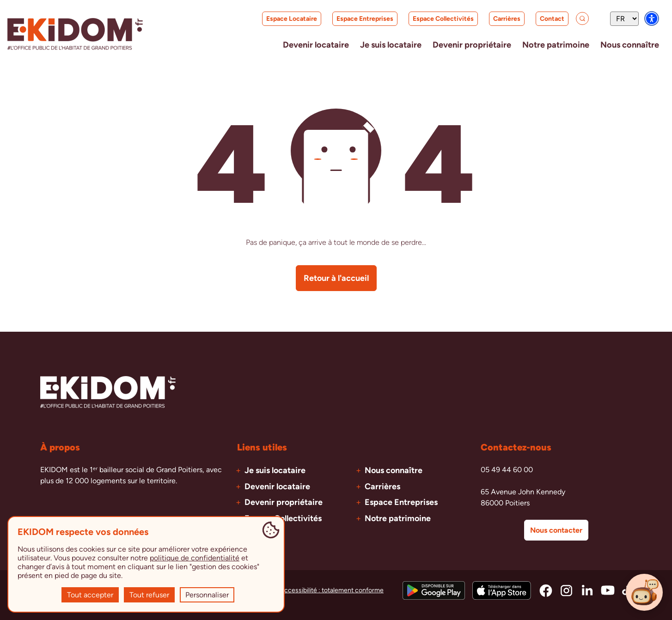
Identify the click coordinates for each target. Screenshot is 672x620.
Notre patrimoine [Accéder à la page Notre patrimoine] (398, 518)
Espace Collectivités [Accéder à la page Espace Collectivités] (424, 19)
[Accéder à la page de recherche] (573, 18)
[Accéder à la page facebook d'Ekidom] (546, 590)
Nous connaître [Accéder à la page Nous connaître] (394, 470)
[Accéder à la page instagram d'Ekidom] (566, 590)
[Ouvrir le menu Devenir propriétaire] (455, 45)
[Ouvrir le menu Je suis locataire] (367, 45)
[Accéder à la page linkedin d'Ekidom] (587, 590)
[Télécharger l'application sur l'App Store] (502, 590)
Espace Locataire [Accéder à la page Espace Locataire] (275, 20)
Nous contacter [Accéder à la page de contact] (556, 530)
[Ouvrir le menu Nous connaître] (627, 45)
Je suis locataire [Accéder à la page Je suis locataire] (275, 470)
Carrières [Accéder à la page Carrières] (490, 20)
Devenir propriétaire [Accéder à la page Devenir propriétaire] (284, 502)
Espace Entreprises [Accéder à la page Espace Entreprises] (346, 19)
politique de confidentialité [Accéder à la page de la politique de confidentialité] (195, 558)
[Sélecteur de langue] (624, 19)
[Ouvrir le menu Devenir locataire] (285, 45)
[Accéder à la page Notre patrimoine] (547, 45)
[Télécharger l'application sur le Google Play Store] (434, 590)
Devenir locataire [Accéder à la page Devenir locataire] (277, 486)
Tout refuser (149, 595)
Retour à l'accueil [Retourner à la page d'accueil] (336, 278)
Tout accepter (90, 595)
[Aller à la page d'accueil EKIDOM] (75, 34)
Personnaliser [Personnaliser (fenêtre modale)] (207, 595)
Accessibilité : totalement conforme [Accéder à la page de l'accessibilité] (332, 590)
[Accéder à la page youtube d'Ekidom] (608, 590)
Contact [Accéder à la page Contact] (533, 19)
